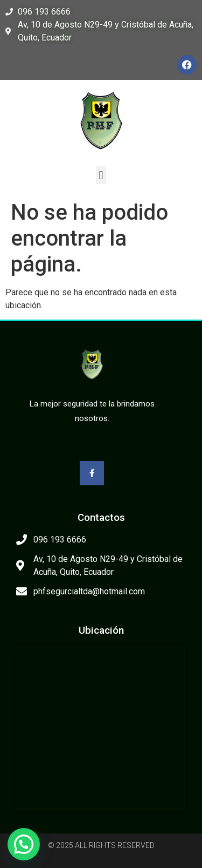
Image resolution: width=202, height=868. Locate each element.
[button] (101, 175)
